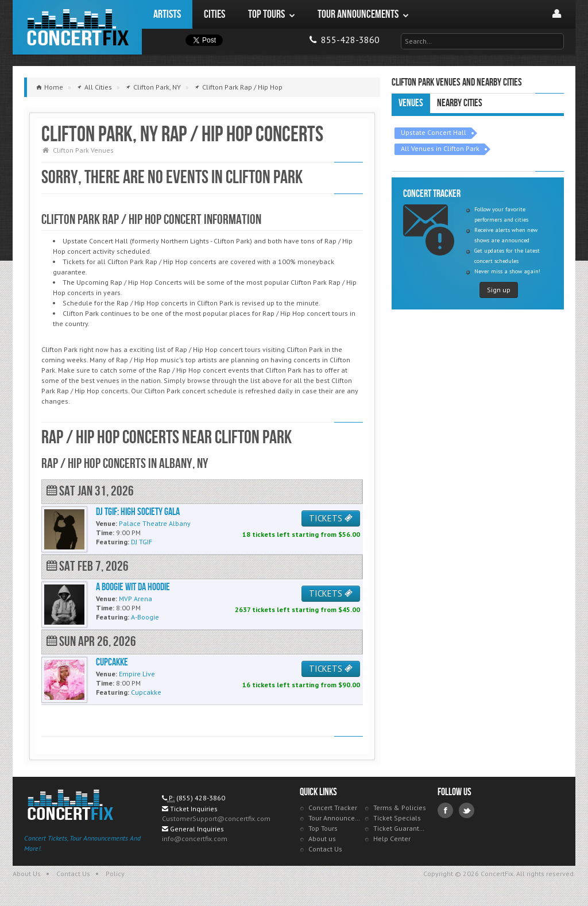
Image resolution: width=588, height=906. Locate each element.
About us (322, 839)
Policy (115, 874)
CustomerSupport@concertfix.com (216, 818)
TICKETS (331, 518)
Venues (411, 103)
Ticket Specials (397, 818)
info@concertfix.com (195, 839)
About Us (27, 874)
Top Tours (323, 828)
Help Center (392, 839)
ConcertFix (77, 27)
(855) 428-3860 (201, 798)
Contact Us (325, 849)
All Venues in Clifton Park (440, 148)
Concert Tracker (333, 808)
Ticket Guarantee (400, 828)
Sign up (499, 290)
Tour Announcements (335, 818)
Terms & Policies (400, 808)
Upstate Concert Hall (434, 132)
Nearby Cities (460, 103)
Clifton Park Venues (83, 150)
